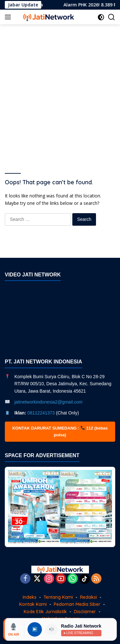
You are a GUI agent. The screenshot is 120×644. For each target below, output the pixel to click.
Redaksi (88, 597)
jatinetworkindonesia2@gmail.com (48, 402)
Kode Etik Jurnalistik (45, 612)
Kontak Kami (33, 604)
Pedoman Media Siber (77, 604)
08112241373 (41, 413)
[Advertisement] (60, 91)
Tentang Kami (58, 597)
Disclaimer (85, 612)
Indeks (30, 597)
